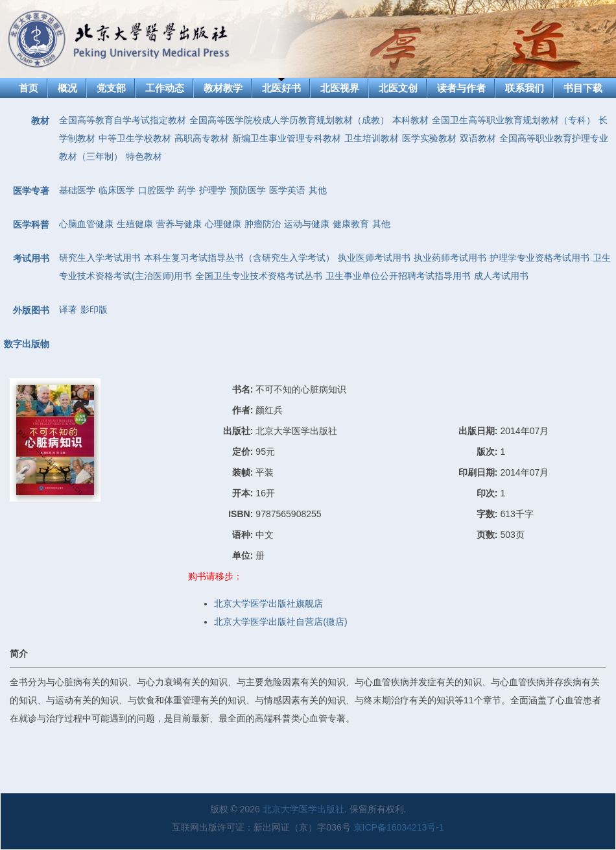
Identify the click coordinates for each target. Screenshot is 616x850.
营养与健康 (179, 224)
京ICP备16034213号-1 (399, 827)
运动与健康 (307, 224)
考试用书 (31, 258)
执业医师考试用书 (374, 258)
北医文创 (398, 88)
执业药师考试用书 (450, 258)
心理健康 (223, 224)
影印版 (94, 310)
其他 (318, 190)
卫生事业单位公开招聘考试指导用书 (398, 276)
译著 (68, 310)
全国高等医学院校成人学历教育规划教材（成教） (289, 120)
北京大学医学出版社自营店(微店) (280, 622)
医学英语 (287, 190)
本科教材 (410, 120)
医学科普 (31, 225)
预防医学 (248, 190)
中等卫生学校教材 (135, 138)
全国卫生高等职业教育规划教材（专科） (514, 120)
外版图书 (31, 310)
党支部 (111, 88)
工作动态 (165, 88)
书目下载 (583, 88)
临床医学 (117, 190)
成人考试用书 (501, 276)
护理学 (213, 190)
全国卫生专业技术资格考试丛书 (259, 276)
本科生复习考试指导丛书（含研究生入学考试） (239, 258)
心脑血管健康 (86, 224)
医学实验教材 (429, 138)
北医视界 (340, 88)
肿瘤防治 (263, 224)
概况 (67, 88)
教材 (40, 121)
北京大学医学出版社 (303, 809)
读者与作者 (461, 88)
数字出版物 (27, 344)
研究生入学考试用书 (100, 258)
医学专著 (31, 191)
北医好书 (281, 88)
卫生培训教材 (372, 138)
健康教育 (351, 224)
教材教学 (223, 88)
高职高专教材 (202, 138)
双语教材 (478, 138)
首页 (29, 88)
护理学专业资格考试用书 (539, 258)
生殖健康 (135, 224)
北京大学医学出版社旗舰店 (268, 603)
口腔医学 (156, 190)
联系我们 (525, 88)
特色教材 (144, 156)
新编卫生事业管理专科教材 (287, 138)
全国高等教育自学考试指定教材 (123, 120)
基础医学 (77, 190)
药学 (187, 190)
